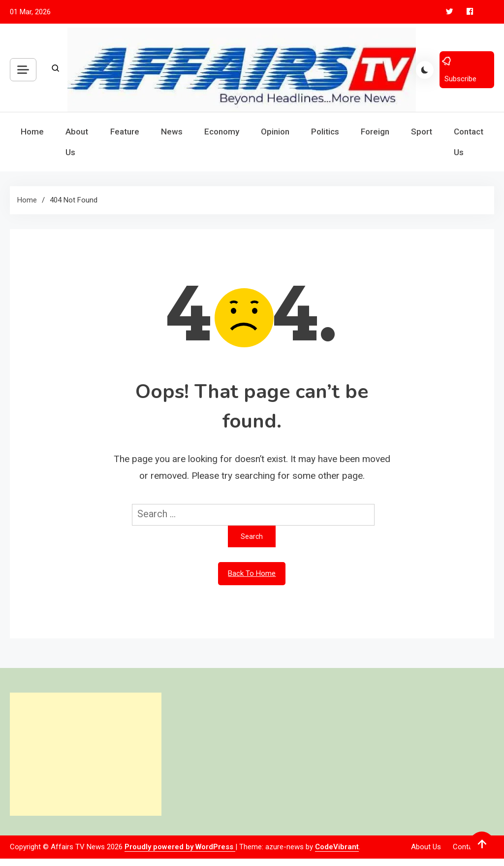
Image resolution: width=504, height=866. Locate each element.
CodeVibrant (337, 847)
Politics (325, 132)
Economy (222, 132)
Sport (422, 132)
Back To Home (252, 573)
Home (32, 132)
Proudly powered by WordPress (180, 847)
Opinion (275, 132)
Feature (125, 132)
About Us (77, 142)
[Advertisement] (86, 754)
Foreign (375, 132)
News (172, 132)
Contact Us (469, 142)
